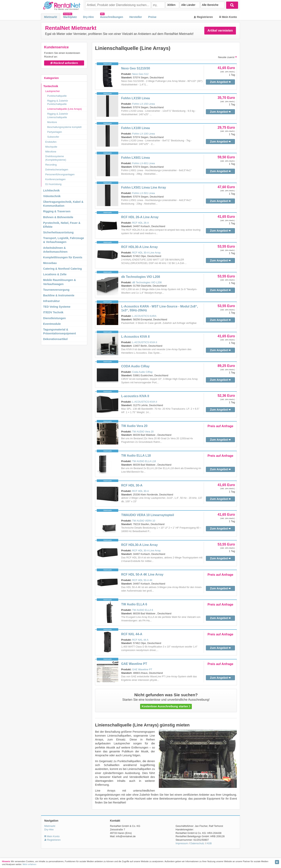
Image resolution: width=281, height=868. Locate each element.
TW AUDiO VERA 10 (144, 521)
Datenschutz (197, 843)
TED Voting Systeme (57, 307)
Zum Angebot (220, 82)
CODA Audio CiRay (135, 366)
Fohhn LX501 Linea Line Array (144, 187)
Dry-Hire (88, 17)
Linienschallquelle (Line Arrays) (64, 109)
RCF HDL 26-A (140, 223)
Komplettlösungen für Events (63, 257)
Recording (51, 165)
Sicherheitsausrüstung (58, 232)
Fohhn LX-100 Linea (143, 134)
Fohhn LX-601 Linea (143, 163)
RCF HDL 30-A (132, 485)
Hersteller (136, 17)
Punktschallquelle (57, 96)
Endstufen (51, 142)
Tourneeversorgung (56, 290)
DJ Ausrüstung (53, 184)
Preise (152, 17)
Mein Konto (228, 17)
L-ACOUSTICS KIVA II (145, 342)
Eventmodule (52, 324)
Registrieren (203, 17)
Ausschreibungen (112, 17)
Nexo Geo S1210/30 (136, 68)
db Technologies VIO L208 (141, 277)
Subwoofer (53, 137)
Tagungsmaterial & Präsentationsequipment (60, 331)
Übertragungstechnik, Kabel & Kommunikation (63, 204)
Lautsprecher (53, 91)
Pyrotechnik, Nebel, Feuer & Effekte (62, 225)
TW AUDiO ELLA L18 (144, 461)
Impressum (182, 843)
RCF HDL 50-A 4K (142, 580)
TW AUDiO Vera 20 (143, 432)
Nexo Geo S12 (140, 74)
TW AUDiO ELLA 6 (143, 610)
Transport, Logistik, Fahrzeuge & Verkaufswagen (64, 240)
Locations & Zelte (55, 274)
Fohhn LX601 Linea (136, 158)
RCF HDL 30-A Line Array (146, 253)
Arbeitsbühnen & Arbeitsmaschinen (55, 250)
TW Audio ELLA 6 (134, 604)
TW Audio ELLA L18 (136, 456)
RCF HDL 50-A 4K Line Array (142, 574)
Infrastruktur (52, 301)
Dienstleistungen (54, 318)
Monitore (52, 122)
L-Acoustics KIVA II (135, 337)
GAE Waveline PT (134, 664)
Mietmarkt (51, 17)
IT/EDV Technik (53, 312)
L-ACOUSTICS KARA (144, 316)
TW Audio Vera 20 (134, 426)
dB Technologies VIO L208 (147, 282)
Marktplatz (70, 17)
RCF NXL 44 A (140, 640)
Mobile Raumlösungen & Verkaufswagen (60, 282)
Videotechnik (52, 196)
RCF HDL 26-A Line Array (140, 217)
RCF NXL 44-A (132, 634)
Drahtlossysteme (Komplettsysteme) (56, 158)
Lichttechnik (51, 190)
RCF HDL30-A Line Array (139, 247)
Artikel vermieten (220, 31)
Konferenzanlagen (55, 179)
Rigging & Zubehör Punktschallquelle (58, 102)
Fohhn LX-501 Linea (143, 193)
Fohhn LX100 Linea (136, 128)
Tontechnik (51, 86)
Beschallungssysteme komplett (64, 127)
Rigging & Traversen (57, 211)
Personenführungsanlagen (60, 174)
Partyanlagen (55, 132)
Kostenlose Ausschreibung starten (166, 706)
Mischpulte (51, 147)
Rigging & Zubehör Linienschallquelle (58, 116)
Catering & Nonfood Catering (62, 269)
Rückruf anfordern (64, 63)
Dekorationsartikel (55, 339)
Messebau (50, 263)
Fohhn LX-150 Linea (143, 104)
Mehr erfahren (29, 864)
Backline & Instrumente (59, 295)
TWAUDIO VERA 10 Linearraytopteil (148, 515)
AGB (209, 843)
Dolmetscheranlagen (57, 170)
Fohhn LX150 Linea (136, 98)
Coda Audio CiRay (142, 372)
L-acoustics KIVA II (135, 396)
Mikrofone (51, 152)
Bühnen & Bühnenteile (58, 217)
